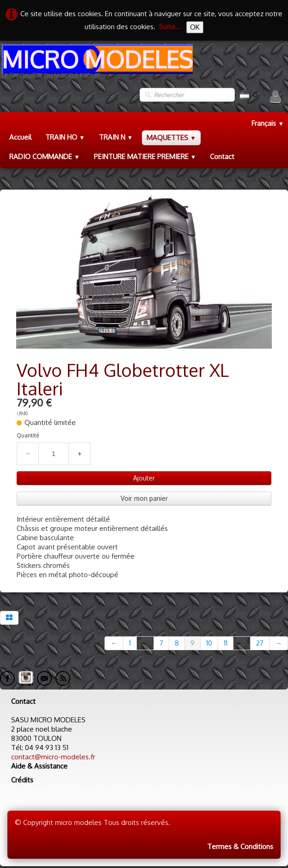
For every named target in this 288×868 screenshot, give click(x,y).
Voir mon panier (144, 498)
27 (260, 643)
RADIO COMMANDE (45, 157)
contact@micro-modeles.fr (53, 757)
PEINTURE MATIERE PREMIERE (145, 157)
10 (209, 643)
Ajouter (144, 478)
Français (268, 123)
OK (195, 27)
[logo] (96, 65)
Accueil (20, 137)
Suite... (170, 27)
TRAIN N (116, 137)
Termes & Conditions (240, 846)
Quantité (28, 435)
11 (226, 643)
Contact (222, 157)
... (145, 643)
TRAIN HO (65, 137)
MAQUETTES (171, 138)
